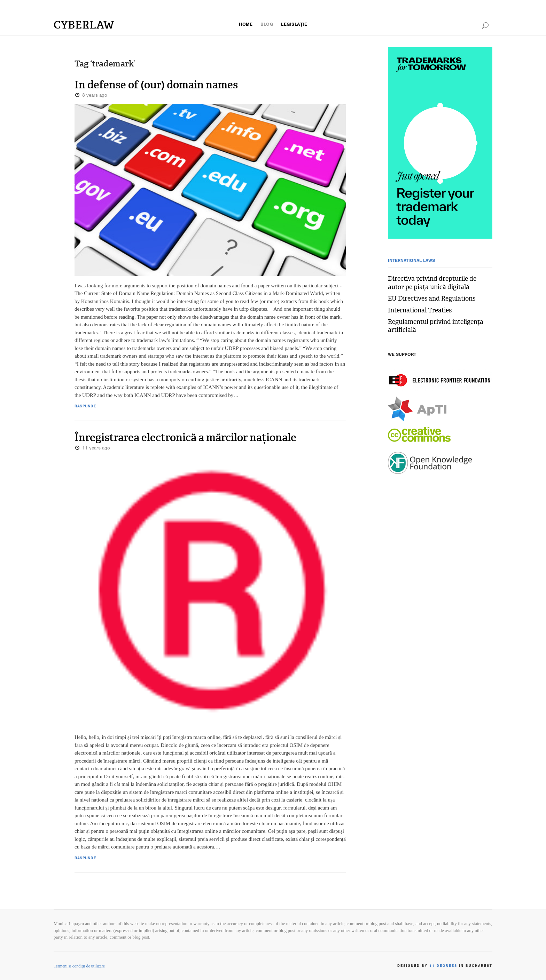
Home (243, 25)
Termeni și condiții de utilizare (79, 966)
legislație (296, 25)
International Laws (414, 261)
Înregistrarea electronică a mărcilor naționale (176, 437)
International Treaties (415, 310)
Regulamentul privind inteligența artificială (429, 326)
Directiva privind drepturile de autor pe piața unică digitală (437, 283)
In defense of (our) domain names (149, 85)
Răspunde (86, 407)
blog (266, 25)
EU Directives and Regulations (427, 298)
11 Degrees (442, 966)
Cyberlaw (85, 25)
